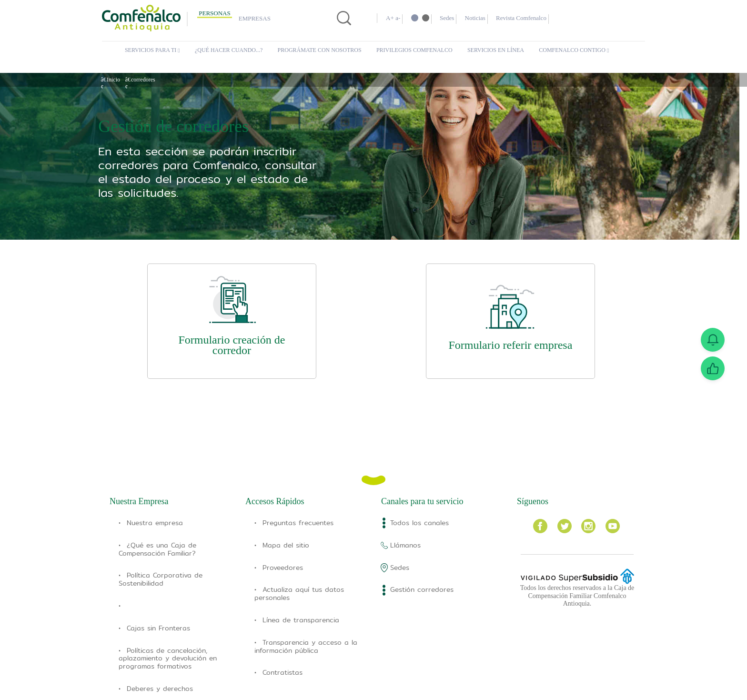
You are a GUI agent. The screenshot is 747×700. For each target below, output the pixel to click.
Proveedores (283, 568)
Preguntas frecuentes (298, 523)
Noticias (484, 18)
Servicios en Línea (497, 50)
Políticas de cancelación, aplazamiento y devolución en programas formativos (168, 659)
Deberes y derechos (160, 689)
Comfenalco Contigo (577, 50)
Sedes (452, 18)
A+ (390, 18)
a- (399, 18)
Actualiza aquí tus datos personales (299, 593)
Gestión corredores (422, 589)
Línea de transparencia (301, 620)
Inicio (114, 79)
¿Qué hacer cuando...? (232, 50)
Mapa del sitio (286, 545)
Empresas (255, 19)
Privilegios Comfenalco (417, 50)
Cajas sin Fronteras (158, 628)
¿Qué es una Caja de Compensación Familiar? (157, 549)
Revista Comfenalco (537, 18)
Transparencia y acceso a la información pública (306, 646)
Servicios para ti (152, 50)
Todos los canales (419, 523)
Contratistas (283, 672)
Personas (215, 13)
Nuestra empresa (155, 523)
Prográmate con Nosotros (323, 50)
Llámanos (405, 545)
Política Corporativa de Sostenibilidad (161, 579)
